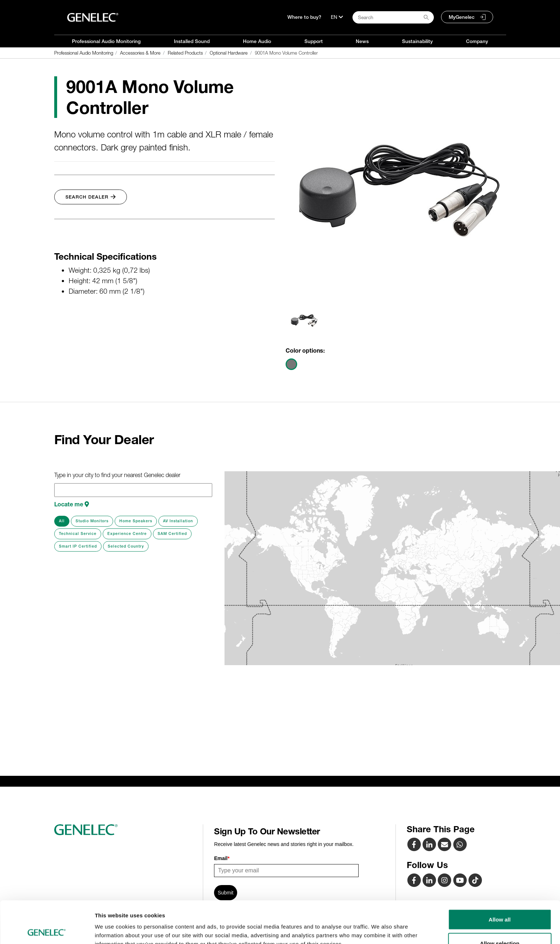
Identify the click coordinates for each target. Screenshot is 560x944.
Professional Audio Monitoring (106, 41)
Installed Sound (192, 41)
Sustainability (417, 41)
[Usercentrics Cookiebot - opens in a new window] (47, 930)
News (362, 41)
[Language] (337, 17)
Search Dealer (91, 197)
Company (477, 41)
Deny (500, 925)
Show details (379, 925)
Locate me (72, 504)
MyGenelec (462, 17)
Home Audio (257, 41)
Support (314, 41)
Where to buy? (304, 17)
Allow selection (499, 901)
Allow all (500, 877)
